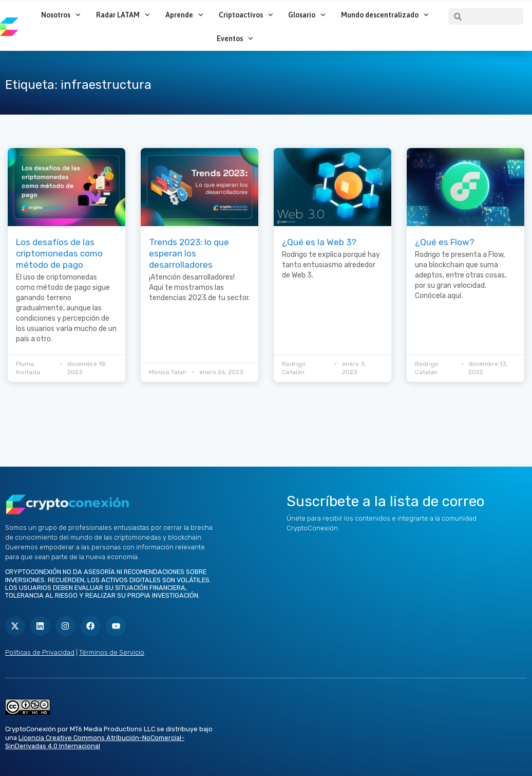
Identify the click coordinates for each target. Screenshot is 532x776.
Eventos (235, 39)
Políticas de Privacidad (40, 652)
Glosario (307, 15)
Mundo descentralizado (385, 15)
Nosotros (61, 15)
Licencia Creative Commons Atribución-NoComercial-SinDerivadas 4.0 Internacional (95, 742)
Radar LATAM (123, 15)
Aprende (184, 15)
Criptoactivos (246, 15)
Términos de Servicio (112, 652)
